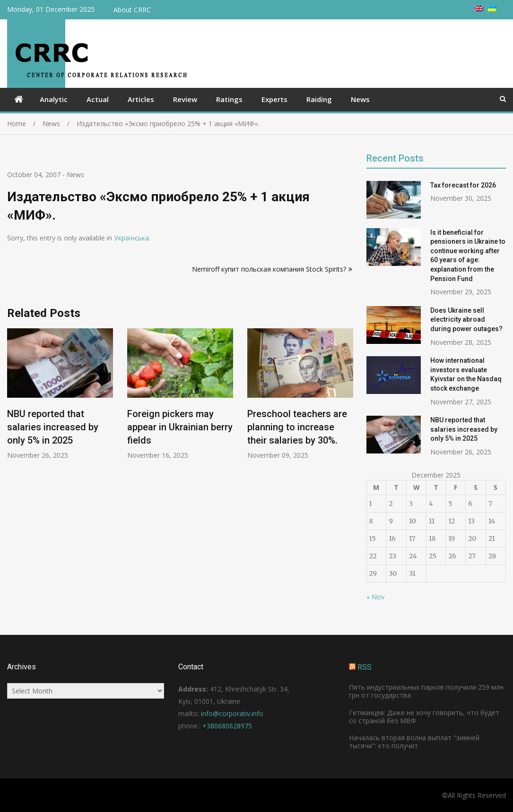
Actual (98, 99)
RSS (365, 667)
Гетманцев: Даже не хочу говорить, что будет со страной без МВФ (424, 717)
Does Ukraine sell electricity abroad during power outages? (466, 320)
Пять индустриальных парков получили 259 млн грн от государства (426, 691)
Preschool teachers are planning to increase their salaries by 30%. (297, 427)
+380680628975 (227, 726)
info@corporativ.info (232, 714)
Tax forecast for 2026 (463, 185)
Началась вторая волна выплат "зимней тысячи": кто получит (414, 742)
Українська (131, 238)
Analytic (54, 99)
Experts (274, 99)
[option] (60, 394)
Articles (141, 99)
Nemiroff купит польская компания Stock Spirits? (269, 269)
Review (185, 99)
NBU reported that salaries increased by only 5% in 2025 (53, 427)
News (360, 99)
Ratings (229, 99)
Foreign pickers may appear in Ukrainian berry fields (180, 427)
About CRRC (132, 10)
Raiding (319, 99)
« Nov (375, 597)
